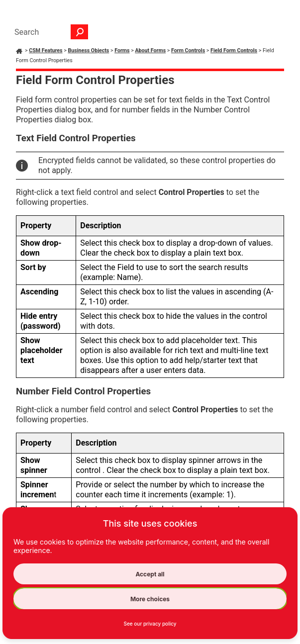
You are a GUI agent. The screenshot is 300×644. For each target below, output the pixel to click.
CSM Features (46, 50)
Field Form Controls (234, 50)
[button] (80, 32)
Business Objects (88, 50)
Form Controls (188, 50)
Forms (122, 50)
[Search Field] (49, 32)
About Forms (150, 50)
